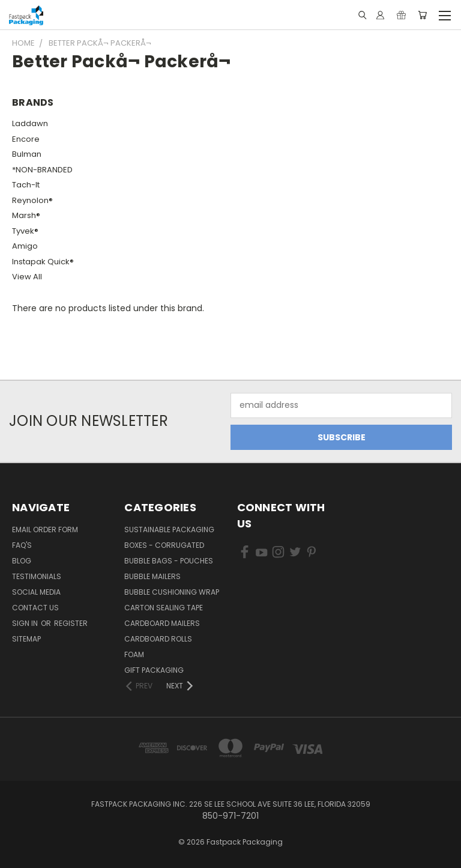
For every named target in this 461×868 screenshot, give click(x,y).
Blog (22, 561)
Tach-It (26, 185)
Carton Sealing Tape (164, 608)
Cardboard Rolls (158, 639)
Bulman (27, 154)
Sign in (26, 623)
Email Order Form (45, 530)
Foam (134, 654)
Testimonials (37, 576)
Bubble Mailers (152, 576)
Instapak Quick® (43, 262)
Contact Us (35, 608)
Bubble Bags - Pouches (169, 561)
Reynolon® (32, 200)
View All (27, 277)
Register (71, 623)
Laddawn (30, 123)
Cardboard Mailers (162, 623)
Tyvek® (25, 231)
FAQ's (22, 545)
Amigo (25, 246)
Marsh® (26, 215)
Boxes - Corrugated (164, 545)
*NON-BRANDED (42, 170)
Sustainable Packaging (169, 530)
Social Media (36, 592)
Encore (26, 139)
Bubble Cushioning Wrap (172, 592)
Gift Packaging (154, 670)
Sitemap (26, 639)
